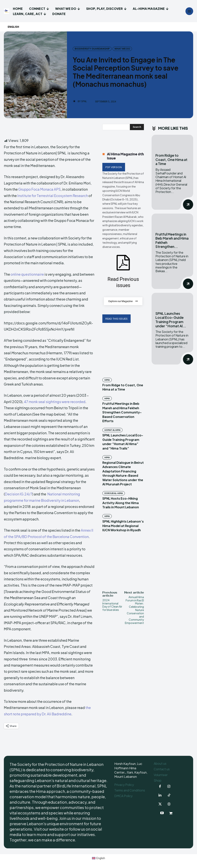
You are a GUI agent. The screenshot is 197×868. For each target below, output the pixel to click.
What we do (122, 49)
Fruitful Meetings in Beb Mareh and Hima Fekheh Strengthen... (172, 240)
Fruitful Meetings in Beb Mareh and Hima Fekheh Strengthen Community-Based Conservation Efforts (122, 412)
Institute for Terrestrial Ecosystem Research (53, 196)
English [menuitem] (101, 858)
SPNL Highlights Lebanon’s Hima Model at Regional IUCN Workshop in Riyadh (123, 526)
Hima (107, 380)
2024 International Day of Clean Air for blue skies (112, 605)
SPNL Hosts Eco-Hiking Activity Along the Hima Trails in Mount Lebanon (121, 503)
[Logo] (7, 11)
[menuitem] (15, 27)
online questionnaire (27, 274)
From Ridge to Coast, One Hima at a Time (171, 159)
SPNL (84, 101)
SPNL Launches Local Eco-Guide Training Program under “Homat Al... (171, 320)
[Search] (137, 127)
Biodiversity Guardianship (92, 49)
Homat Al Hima (112, 430)
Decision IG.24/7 (19, 494)
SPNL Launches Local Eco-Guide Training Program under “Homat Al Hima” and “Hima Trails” (123, 442)
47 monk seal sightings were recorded (55, 402)
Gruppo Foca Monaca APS (39, 189)
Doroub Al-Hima (114, 493)
